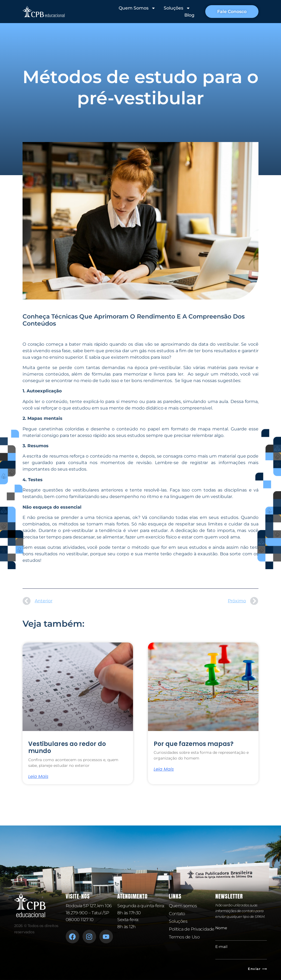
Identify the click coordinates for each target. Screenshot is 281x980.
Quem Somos (137, 8)
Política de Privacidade (192, 929)
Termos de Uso (184, 937)
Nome (221, 928)
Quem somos (183, 906)
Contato (177, 914)
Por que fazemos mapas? (194, 744)
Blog (189, 15)
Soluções (176, 8)
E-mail (221, 947)
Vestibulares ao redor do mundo (67, 747)
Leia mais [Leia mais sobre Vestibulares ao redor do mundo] (38, 777)
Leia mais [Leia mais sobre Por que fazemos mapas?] (164, 769)
